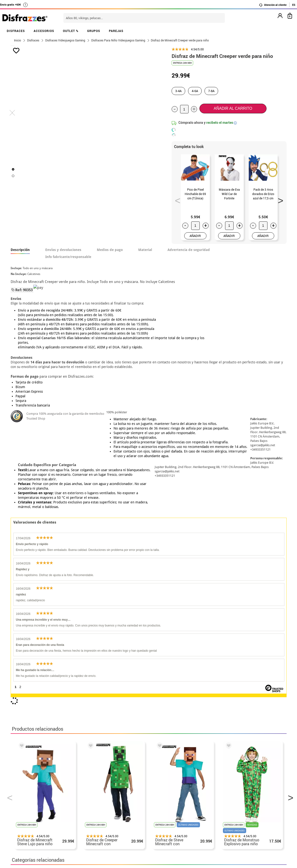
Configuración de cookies (36, 826)
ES (294, 5)
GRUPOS (94, 31)
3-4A (178, 91)
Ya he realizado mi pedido (228, 791)
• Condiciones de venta (32, 802)
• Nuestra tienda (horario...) (36, 785)
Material (145, 250)
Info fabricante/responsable (68, 257)
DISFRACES (16, 31)
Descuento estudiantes (34, 791)
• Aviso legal (23, 808)
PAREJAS (116, 31)
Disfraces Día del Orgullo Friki (102, 659)
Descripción (20, 250)
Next (279, 199)
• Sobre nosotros (26, 797)
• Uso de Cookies (26, 820)
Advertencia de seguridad (189, 250)
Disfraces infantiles (154, 659)
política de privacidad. (166, 729)
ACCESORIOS (44, 31)
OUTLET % (71, 31)
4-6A (195, 91)
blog (120, 759)
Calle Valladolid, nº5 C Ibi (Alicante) (225, 821)
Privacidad (47, 808)
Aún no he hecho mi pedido (229, 785)
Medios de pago (110, 250)
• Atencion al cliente (29, 814)
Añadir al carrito (233, 108)
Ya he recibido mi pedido (227, 797)
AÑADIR (195, 236)
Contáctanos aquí (122, 791)
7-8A (211, 91)
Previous (176, 199)
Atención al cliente (273, 5)
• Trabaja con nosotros (32, 832)
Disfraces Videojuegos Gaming (41, 659)
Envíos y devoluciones (63, 250)
